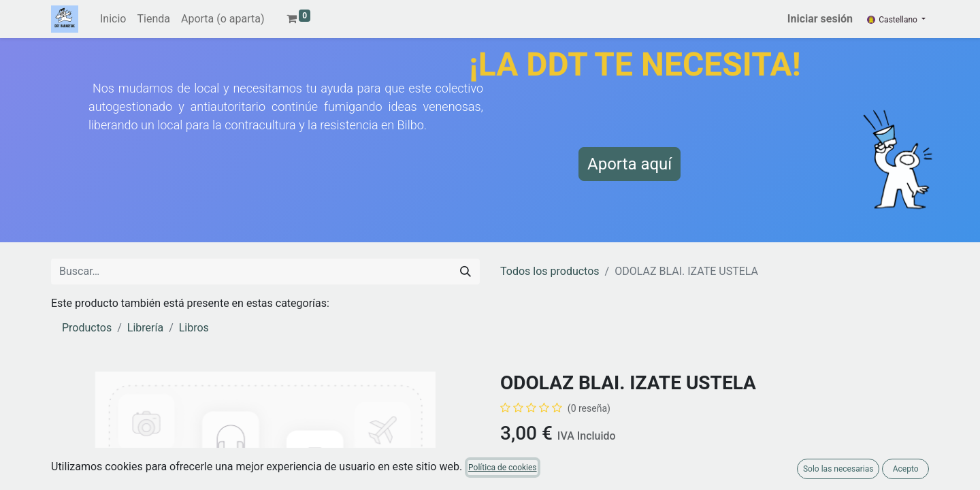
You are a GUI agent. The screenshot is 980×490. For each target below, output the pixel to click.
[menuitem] (113, 19)
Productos (87, 328)
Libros (194, 328)
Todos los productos (550, 271)
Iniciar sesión (820, 19)
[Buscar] (465, 272)
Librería (145, 328)
